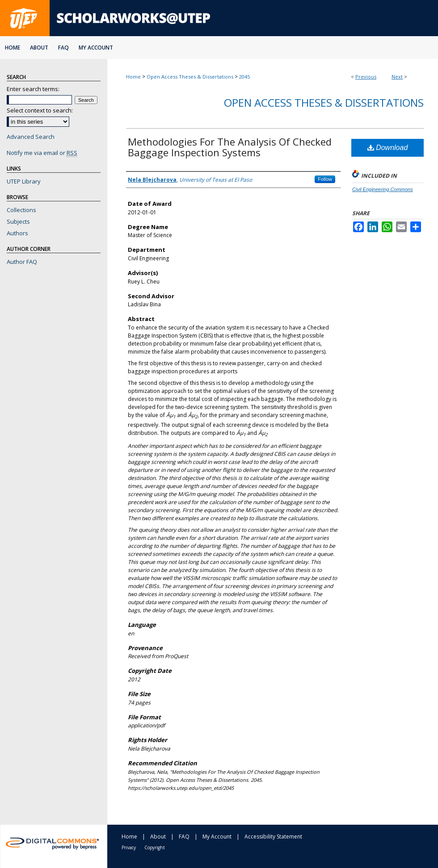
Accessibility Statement (273, 837)
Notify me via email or (42, 153)
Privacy (129, 847)
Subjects (18, 221)
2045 (244, 77)
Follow (325, 179)
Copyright (155, 847)
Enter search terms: (33, 89)
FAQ (184, 837)
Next (397, 77)
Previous (366, 77)
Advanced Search (31, 137)
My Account (217, 837)
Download (388, 148)
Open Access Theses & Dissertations (190, 77)
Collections (21, 210)
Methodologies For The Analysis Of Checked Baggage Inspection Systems (230, 147)
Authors (17, 233)
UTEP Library (24, 181)
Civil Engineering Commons (383, 189)
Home (133, 77)
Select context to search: (40, 110)
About (158, 837)
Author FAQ (22, 262)
